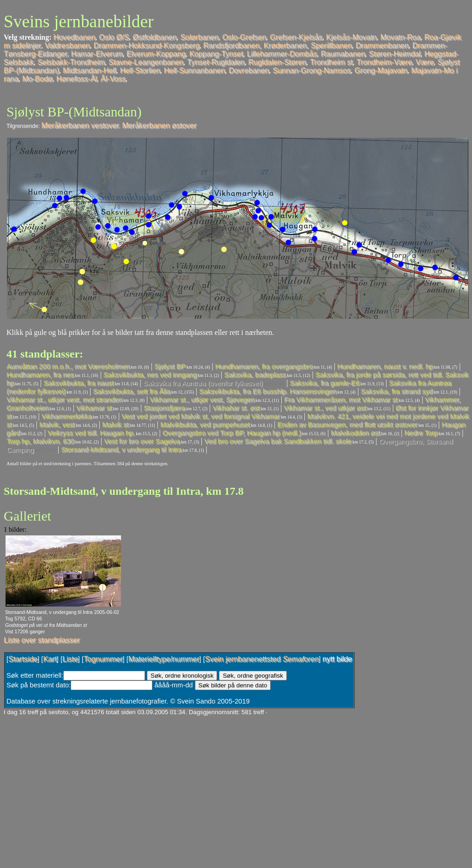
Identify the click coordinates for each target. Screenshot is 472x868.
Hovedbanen (75, 37)
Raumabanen (343, 54)
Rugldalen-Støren (277, 62)
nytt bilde (337, 659)
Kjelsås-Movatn (351, 37)
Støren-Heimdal (395, 54)
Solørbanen (199, 37)
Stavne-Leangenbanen (146, 62)
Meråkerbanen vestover (80, 125)
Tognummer (103, 659)
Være (425, 62)
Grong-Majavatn (381, 70)
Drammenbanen (382, 46)
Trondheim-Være (384, 62)
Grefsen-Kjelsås (296, 37)
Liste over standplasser (42, 640)
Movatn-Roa (400, 37)
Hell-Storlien (140, 70)
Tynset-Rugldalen (216, 62)
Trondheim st (331, 62)
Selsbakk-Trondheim (71, 62)
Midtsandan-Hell (90, 70)
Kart (50, 659)
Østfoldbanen (154, 37)
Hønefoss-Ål (77, 79)
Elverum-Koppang (156, 54)
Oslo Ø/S (114, 37)
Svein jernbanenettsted (262, 659)
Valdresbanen (67, 46)
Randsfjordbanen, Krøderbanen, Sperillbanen (278, 46)
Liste (70, 659)
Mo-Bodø (37, 79)
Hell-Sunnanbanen (195, 70)
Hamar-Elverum (97, 54)
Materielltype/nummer (164, 659)
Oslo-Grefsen (244, 37)
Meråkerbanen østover (159, 125)
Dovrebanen (249, 70)
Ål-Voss (113, 79)
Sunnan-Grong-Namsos (312, 70)
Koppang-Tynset (216, 54)
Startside (23, 659)
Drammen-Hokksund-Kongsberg (146, 46)
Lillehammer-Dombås (282, 54)
